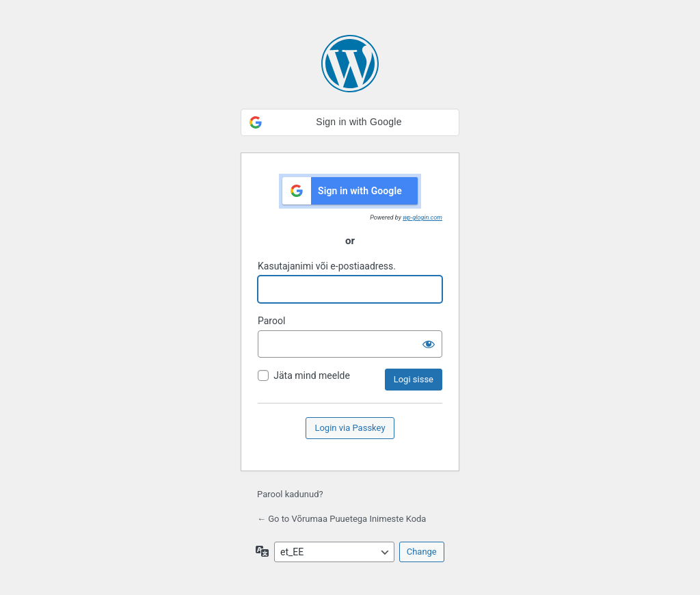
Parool (271, 321)
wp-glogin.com (422, 217)
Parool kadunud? (290, 494)
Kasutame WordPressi (350, 64)
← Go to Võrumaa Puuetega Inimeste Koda (341, 519)
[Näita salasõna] (429, 344)
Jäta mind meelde (312, 375)
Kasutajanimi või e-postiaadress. (327, 266)
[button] (350, 122)
